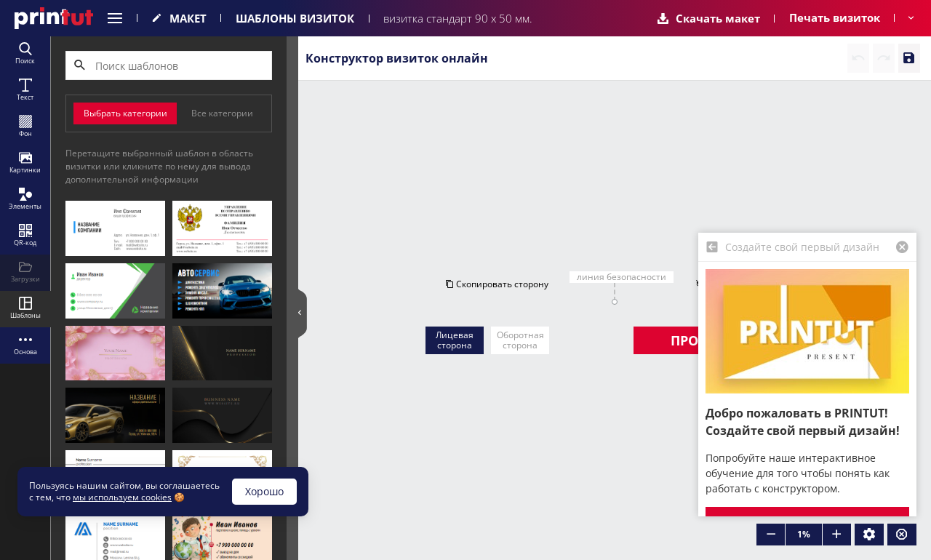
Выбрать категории (125, 113)
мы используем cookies (122, 497)
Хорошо (264, 491)
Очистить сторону (779, 154)
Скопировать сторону (457, 154)
